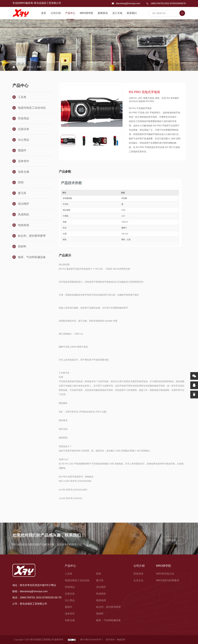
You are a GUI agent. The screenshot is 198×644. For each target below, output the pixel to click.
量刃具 (100, 580)
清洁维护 (101, 587)
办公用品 (70, 600)
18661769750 (157, 3)
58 (181, 3)
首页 (44, 13)
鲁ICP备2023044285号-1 (91, 640)
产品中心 (70, 13)
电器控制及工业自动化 (77, 580)
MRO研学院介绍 (165, 574)
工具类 (69, 574)
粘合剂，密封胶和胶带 (108, 607)
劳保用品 (70, 587)
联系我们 (132, 13)
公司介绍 (56, 13)
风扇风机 (101, 594)
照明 (99, 574)
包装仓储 (70, 620)
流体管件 (70, 614)
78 (184, 3)
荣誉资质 (138, 574)
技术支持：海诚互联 (116, 640)
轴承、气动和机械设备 (108, 620)
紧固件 (69, 607)
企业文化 (138, 580)
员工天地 (117, 13)
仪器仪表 (70, 594)
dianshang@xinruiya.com (128, 3)
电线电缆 (101, 600)
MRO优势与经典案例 (168, 580)
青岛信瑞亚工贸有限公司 (33, 604)
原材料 (100, 614)
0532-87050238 (172, 3)
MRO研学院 (86, 13)
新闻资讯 (103, 13)
